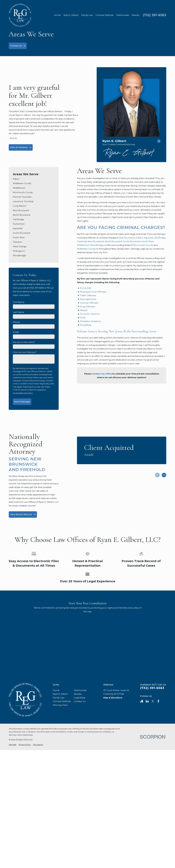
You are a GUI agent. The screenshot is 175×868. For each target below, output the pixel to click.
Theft (83, 318)
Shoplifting (86, 325)
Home (56, 690)
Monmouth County (143, 245)
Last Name (19, 312)
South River (148, 241)
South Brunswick (132, 241)
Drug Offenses (87, 307)
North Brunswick (113, 241)
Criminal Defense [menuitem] (105, 15)
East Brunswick (127, 238)
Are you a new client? (24, 342)
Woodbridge (97, 245)
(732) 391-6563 (155, 15)
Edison (139, 238)
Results (78, 694)
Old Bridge (160, 238)
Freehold (82, 241)
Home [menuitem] (57, 15)
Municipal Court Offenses (93, 292)
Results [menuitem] (135, 15)
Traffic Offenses (88, 295)
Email (16, 332)
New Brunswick (96, 241)
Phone (16, 322)
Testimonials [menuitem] (123, 15)
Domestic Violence (90, 314)
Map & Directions (113, 698)
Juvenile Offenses (89, 303)
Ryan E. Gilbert (60, 694)
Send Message (22, 402)
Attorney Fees (60, 705)
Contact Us (80, 701)
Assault (84, 310)
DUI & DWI (86, 288)
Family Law (59, 698)
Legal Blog (79, 698)
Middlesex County (86, 249)
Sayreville (149, 238)
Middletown (83, 245)
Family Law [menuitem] (87, 15)
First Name (19, 302)
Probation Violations (90, 321)
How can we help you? (25, 352)
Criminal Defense (62, 701)
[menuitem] (34, 179)
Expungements (88, 299)
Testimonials (80, 690)
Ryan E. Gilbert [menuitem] (71, 15)
